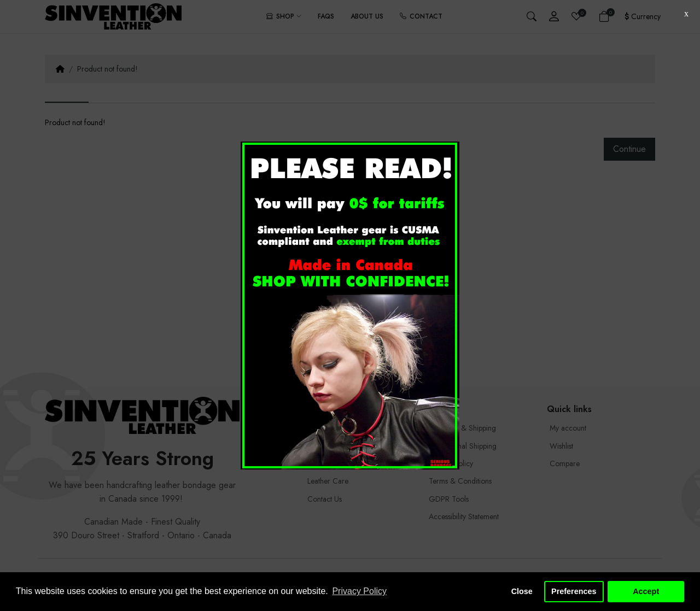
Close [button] (522, 591)
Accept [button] (646, 591)
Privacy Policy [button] (359, 591)
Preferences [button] (574, 591)
